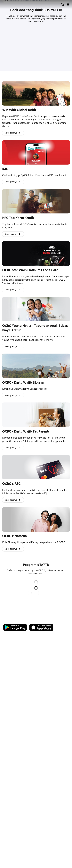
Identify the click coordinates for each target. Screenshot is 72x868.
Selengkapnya (13, 133)
